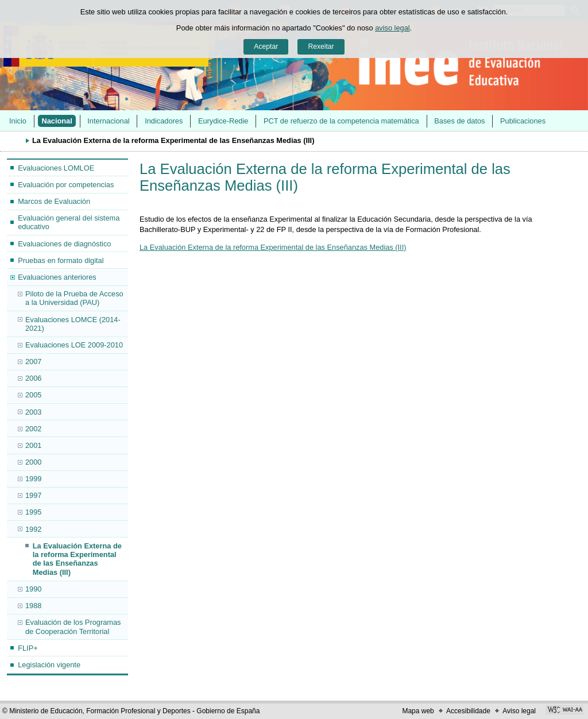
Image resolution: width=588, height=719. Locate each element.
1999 (33, 479)
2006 (33, 378)
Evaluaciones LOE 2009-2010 (74, 345)
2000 (33, 462)
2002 (33, 429)
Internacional (108, 121)
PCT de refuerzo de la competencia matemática (341, 121)
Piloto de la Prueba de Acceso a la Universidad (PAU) (74, 298)
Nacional (57, 121)
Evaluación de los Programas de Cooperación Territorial (73, 627)
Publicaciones (523, 121)
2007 (33, 362)
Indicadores (164, 121)
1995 (33, 512)
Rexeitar (321, 47)
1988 (33, 606)
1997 (33, 495)
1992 (33, 529)
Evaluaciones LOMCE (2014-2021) (73, 324)
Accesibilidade (468, 711)
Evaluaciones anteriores (57, 277)
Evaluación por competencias (66, 185)
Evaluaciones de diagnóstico (64, 244)
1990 (33, 589)
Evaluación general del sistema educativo (69, 222)
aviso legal (392, 28)
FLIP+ (28, 648)
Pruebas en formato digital (61, 260)
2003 (33, 412)
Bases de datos (459, 121)
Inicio (18, 121)
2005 (33, 395)
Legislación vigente (49, 665)
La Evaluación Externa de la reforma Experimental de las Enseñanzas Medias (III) (77, 559)
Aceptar (266, 47)
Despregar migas (14, 140)
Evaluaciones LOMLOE (56, 168)
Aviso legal (519, 711)
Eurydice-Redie (223, 121)
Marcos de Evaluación (54, 201)
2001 (33, 445)
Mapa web (418, 711)
